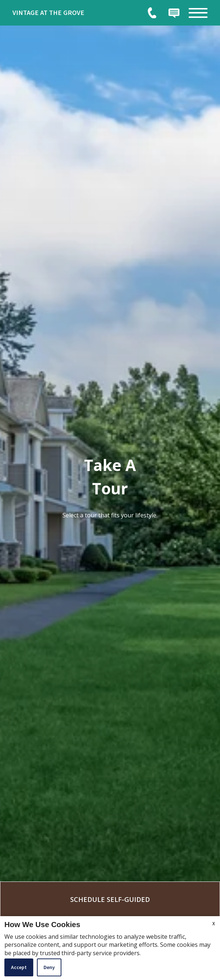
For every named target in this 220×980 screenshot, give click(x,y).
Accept (19, 967)
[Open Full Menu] (198, 13)
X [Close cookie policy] (214, 923)
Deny (49, 967)
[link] (67, 13)
